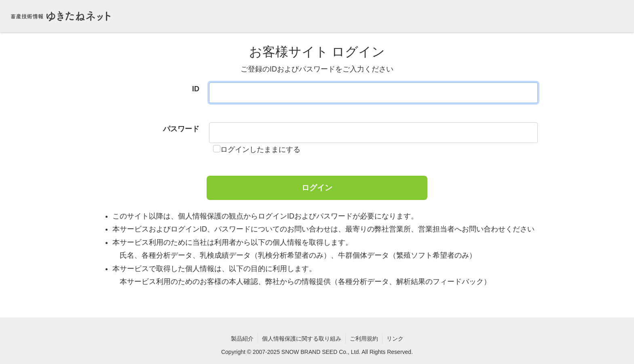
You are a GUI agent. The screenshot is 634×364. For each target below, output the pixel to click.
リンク (395, 339)
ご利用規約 (364, 339)
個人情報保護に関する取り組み (302, 339)
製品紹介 (242, 339)
